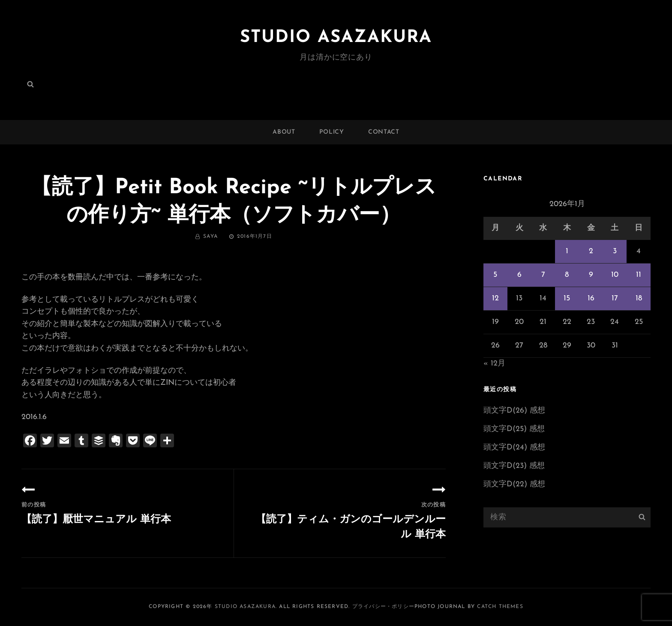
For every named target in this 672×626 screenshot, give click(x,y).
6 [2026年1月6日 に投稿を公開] (519, 275)
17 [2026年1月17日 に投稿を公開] (615, 298)
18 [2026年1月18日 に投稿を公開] (639, 298)
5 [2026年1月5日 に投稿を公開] (495, 275)
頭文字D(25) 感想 (514, 429)
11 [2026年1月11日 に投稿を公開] (639, 275)
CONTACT (384, 132)
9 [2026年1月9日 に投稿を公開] (591, 275)
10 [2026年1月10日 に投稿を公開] (615, 275)
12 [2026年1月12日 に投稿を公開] (495, 298)
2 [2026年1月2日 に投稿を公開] (591, 251)
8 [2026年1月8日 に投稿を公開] (567, 275)
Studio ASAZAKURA (336, 38)
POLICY (332, 132)
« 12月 (494, 364)
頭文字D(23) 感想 (514, 466)
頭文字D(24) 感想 (514, 448)
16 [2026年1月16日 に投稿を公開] (591, 298)
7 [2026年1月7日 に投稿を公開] (543, 275)
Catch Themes (500, 607)
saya (210, 237)
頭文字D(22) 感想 (514, 484)
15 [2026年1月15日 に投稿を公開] (567, 298)
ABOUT (284, 132)
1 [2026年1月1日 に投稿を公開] (567, 251)
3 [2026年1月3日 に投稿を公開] (615, 251)
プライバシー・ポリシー (383, 607)
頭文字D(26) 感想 (514, 411)
